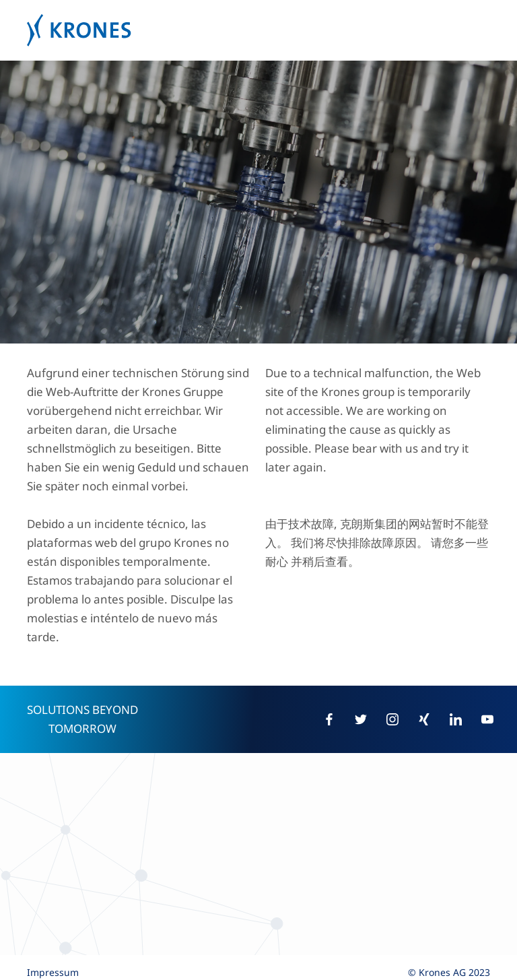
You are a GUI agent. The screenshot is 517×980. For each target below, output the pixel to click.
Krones (258, 30)
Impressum (53, 972)
